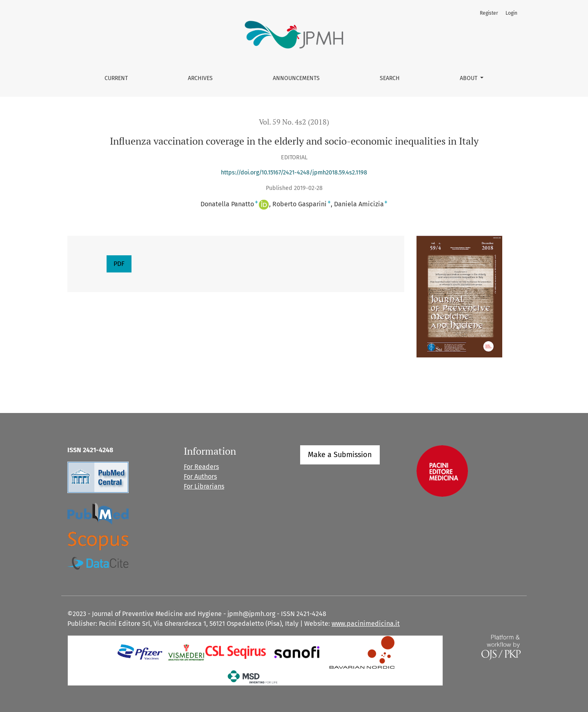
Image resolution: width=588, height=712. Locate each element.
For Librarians (204, 486)
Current (116, 78)
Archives (200, 78)
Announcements (296, 78)
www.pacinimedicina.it (366, 624)
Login (511, 13)
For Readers (201, 467)
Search (390, 78)
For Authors (200, 477)
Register (489, 13)
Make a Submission (340, 455)
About (469, 78)
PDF (119, 264)
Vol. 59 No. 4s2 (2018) (294, 122)
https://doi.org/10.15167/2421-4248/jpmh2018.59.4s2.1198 (294, 173)
